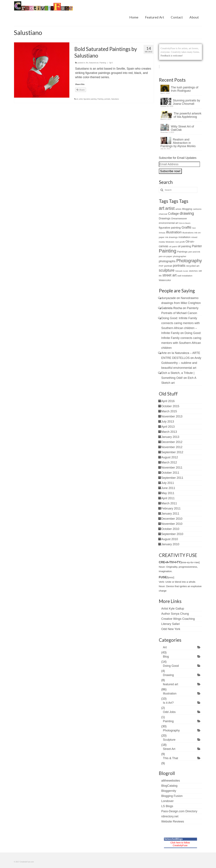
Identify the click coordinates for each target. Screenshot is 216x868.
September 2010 (172, 534)
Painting (103, 63)
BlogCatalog (169, 786)
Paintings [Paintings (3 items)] (182, 252)
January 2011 (170, 514)
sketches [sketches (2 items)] (193, 271)
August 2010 (170, 539)
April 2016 (168, 401)
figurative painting (90, 99)
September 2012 (172, 452)
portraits (107, 99)
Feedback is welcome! (172, 56)
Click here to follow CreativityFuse (180, 844)
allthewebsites (171, 781)
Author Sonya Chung (175, 614)
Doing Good (171, 666)
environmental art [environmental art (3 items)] (169, 223)
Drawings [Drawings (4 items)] (165, 218)
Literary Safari (171, 624)
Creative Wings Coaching (178, 619)
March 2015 (169, 411)
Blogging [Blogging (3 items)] (187, 209)
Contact (177, 17)
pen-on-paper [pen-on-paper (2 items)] (166, 256)
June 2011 (168, 488)
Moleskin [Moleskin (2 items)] (170, 242)
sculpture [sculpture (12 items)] (167, 270)
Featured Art (155, 17)
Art (87, 63)
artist (81, 99)
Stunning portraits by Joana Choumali (187, 102)
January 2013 (170, 437)
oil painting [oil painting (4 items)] (184, 246)
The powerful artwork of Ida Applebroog (188, 115)
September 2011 (172, 478)
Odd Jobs (169, 712)
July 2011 (168, 483)
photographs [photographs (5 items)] (167, 261)
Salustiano (115, 99)
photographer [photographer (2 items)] (180, 256)
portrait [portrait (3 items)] (168, 266)
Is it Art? (168, 703)
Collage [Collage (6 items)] (173, 214)
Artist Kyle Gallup (173, 609)
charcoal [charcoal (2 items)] (163, 214)
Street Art (169, 749)
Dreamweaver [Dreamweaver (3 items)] (179, 218)
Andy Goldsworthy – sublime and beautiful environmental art (181, 363)
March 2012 (169, 462)
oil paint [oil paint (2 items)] (173, 246)
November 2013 (172, 416)
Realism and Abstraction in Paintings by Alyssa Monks (178, 143)
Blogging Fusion (172, 796)
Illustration (170, 694)
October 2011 (170, 473)
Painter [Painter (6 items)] (197, 246)
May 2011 (168, 493)
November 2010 (172, 524)
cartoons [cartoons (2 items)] (197, 209)
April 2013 (168, 427)
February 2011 (171, 508)
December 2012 (172, 442)
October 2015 (170, 406)
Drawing (168, 675)
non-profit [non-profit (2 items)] (180, 242)
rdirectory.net (170, 816)
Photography (171, 730)
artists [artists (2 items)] (178, 209)
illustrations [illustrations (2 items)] (188, 233)
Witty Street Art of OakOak (182, 128)
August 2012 (170, 457)
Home (134, 17)
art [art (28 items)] (162, 208)
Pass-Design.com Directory (179, 811)
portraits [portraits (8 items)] (179, 265)
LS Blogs (167, 806)
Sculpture (169, 740)
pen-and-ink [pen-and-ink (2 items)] (194, 252)
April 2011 (168, 498)
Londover (168, 801)
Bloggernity (169, 791)
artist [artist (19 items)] (170, 208)
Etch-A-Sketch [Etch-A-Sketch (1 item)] (185, 223)
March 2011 (169, 503)
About (194, 17)
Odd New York (171, 629)
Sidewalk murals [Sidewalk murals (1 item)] (182, 271)
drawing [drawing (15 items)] (187, 213)
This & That (171, 758)
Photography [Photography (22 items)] (189, 261)
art (77, 99)
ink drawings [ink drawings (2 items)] (171, 237)
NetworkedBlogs (174, 839)
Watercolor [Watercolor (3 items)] (165, 280)
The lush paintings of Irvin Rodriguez (185, 89)
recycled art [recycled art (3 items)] (193, 266)
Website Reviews (173, 821)
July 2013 (168, 422)
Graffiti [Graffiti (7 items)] (186, 227)
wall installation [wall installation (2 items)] (185, 276)
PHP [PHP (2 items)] (161, 266)
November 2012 (172, 447)
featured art (94, 63)
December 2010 (172, 519)
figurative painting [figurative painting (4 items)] (170, 228)
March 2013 (169, 432)
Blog (166, 657)
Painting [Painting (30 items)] (168, 251)
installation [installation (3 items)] (185, 237)
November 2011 (172, 468)
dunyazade (169, 298)
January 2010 (170, 544)
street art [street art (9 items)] (170, 275)
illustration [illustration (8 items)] (174, 232)
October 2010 (170, 529)
